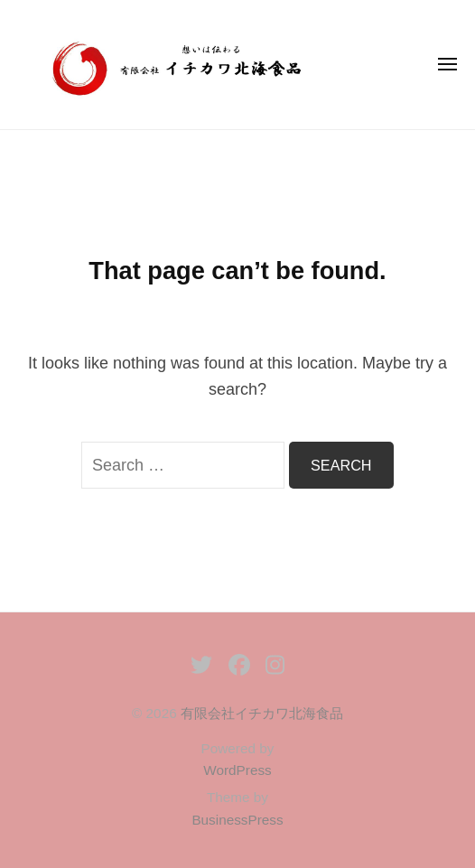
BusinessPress (237, 820)
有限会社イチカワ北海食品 (262, 713)
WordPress (237, 770)
